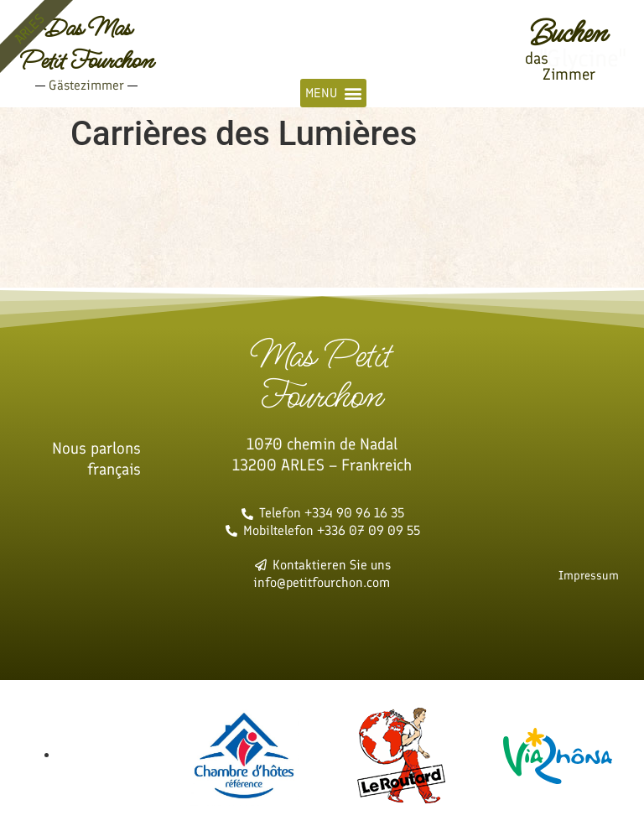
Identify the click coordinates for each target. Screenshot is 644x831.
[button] (333, 93)
